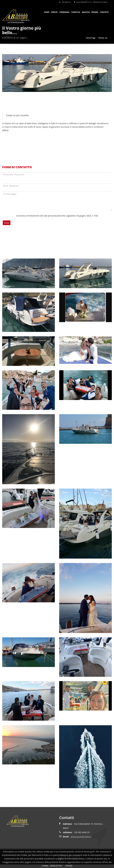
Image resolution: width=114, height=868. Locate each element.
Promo (95, 12)
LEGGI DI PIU (56, 866)
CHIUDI (69, 866)
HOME (47, 12)
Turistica (76, 12)
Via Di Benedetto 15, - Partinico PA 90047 (91, 2)
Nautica (86, 12)
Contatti (104, 12)
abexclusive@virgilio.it (81, 837)
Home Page (91, 38)
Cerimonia (64, 12)
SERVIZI (54, 12)
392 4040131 (65, 2)
